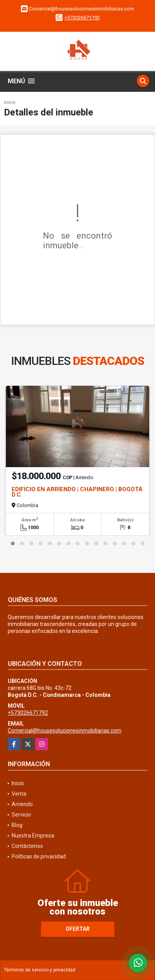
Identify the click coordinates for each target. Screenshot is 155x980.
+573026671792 (82, 18)
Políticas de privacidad (39, 856)
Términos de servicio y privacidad (40, 970)
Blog (17, 825)
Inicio (10, 102)
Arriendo (22, 804)
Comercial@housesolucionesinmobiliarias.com (65, 731)
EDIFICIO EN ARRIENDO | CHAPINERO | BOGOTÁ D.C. (77, 492)
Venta (19, 794)
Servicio (21, 815)
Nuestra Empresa (33, 836)
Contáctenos (27, 846)
